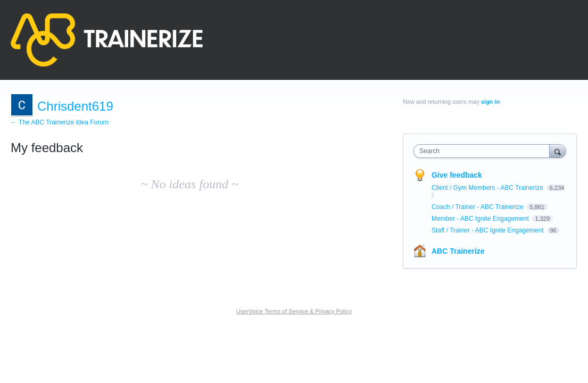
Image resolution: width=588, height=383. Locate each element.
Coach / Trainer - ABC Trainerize (478, 207)
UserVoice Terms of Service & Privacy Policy (294, 311)
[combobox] (484, 151)
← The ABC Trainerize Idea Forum (60, 122)
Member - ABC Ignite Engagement (481, 219)
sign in (490, 102)
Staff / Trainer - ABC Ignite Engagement (488, 230)
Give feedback (457, 175)
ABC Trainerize (458, 251)
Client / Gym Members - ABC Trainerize (488, 188)
